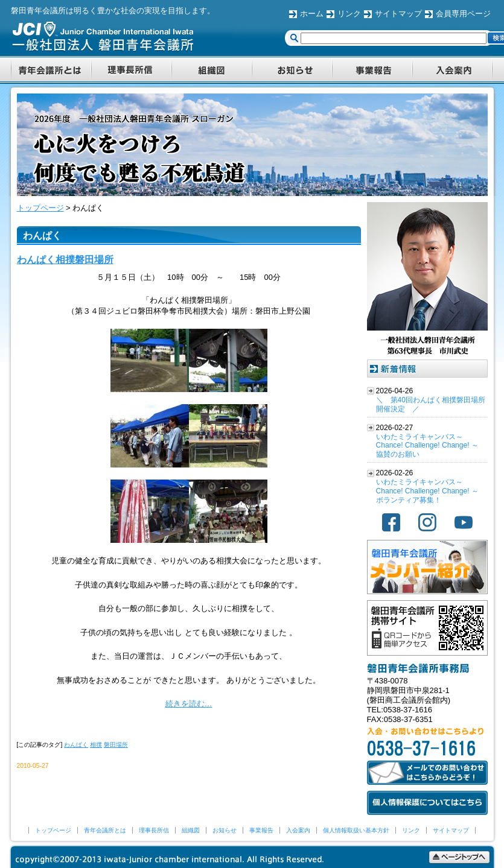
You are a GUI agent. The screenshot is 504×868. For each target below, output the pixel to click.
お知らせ (225, 830)
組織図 (191, 830)
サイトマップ (398, 14)
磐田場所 (116, 745)
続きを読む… (189, 704)
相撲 (96, 745)
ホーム (312, 14)
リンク (349, 14)
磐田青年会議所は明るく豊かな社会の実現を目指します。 (113, 11)
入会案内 (298, 830)
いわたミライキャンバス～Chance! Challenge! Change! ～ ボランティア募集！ (427, 491)
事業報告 (261, 830)
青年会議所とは (105, 830)
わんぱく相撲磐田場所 (65, 260)
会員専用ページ (463, 14)
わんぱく (76, 745)
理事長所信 (154, 830)
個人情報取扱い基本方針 (356, 830)
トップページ (53, 830)
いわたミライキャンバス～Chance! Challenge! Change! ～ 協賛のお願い (427, 446)
